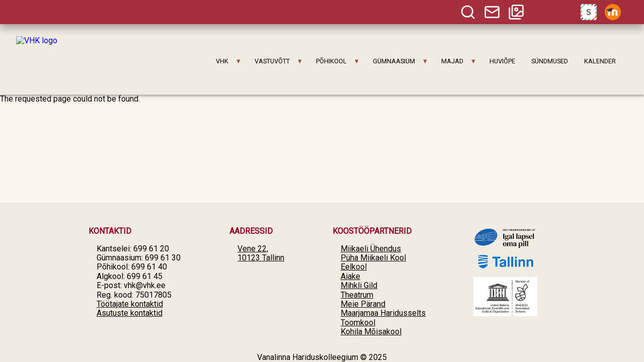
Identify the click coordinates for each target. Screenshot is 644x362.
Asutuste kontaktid (130, 313)
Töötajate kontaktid (130, 304)
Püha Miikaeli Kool (373, 258)
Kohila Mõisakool (371, 332)
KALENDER (600, 61)
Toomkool (358, 323)
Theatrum (357, 295)
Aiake (350, 276)
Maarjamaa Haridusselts (383, 313)
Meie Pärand (363, 304)
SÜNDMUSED (550, 61)
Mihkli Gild (359, 285)
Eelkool (354, 267)
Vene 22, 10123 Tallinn (261, 253)
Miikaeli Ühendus (371, 249)
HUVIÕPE (502, 61)
